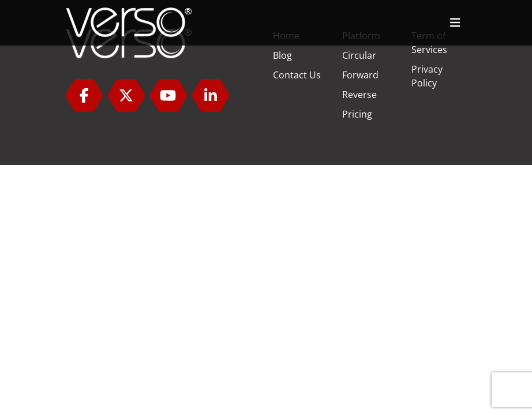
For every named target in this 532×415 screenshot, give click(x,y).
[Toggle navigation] (455, 23)
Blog (282, 55)
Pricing (357, 114)
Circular (359, 55)
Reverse (359, 95)
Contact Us (297, 75)
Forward (360, 75)
